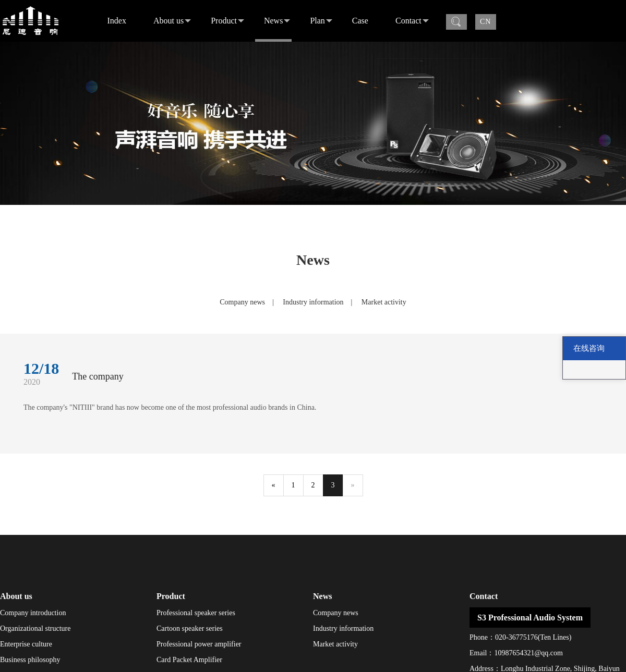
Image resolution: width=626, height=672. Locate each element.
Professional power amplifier (199, 644)
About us (172, 21)
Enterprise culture (26, 644)
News (277, 21)
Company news (242, 302)
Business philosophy (30, 660)
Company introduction (33, 613)
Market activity (384, 302)
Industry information (313, 302)
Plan (321, 21)
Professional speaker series (196, 613)
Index (117, 21)
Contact (412, 21)
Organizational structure (35, 628)
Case (360, 21)
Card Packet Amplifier (189, 660)
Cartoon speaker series (190, 628)
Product (227, 21)
